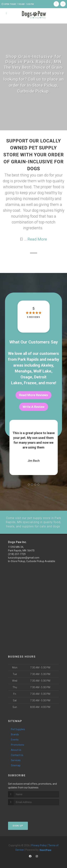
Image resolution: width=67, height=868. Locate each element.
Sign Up (18, 825)
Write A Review (34, 407)
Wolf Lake (42, 371)
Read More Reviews (33, 395)
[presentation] (27, 811)
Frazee (30, 383)
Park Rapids (28, 359)
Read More (37, 239)
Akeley (47, 365)
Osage (26, 377)
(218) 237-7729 (17, 554)
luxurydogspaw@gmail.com (24, 557)
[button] (29, 484)
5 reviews (33, 317)
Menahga (23, 371)
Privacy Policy (39, 845)
